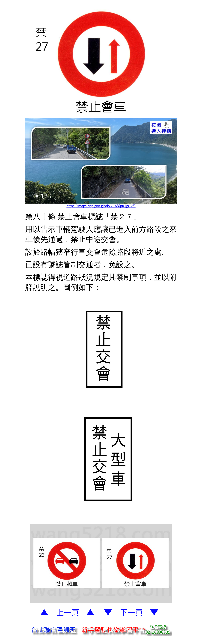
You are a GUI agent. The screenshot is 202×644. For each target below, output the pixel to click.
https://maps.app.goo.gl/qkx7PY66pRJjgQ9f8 (101, 206)
